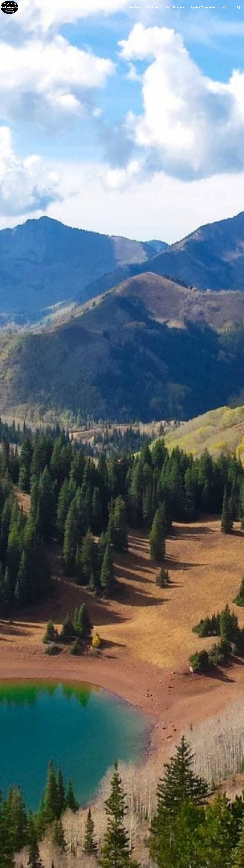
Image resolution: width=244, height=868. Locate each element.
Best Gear (134, 7)
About (226, 7)
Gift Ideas (153, 7)
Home (118, 7)
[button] (239, 7)
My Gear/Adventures (203, 7)
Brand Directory (175, 7)
